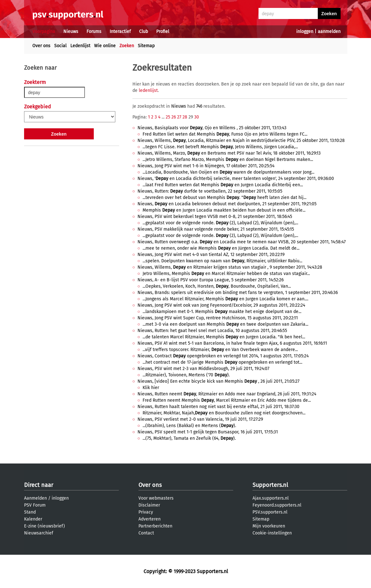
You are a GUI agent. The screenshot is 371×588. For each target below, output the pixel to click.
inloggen (305, 32)
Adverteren (150, 519)
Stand (30, 512)
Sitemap (146, 46)
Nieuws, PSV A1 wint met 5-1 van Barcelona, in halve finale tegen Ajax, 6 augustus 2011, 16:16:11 (232, 343)
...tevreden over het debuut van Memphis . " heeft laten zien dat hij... (224, 198)
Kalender (33, 519)
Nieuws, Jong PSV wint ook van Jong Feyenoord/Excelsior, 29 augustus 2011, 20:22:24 (221, 305)
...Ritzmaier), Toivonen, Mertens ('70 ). (186, 375)
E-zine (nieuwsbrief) (45, 526)
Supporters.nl (270, 485)
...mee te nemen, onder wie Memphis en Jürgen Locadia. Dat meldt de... (221, 248)
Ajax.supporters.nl (271, 498)
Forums (94, 32)
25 (168, 117)
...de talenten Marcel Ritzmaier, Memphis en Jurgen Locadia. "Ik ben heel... (224, 337)
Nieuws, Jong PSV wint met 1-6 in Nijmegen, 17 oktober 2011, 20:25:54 (206, 166)
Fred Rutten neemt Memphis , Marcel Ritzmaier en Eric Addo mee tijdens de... (227, 400)
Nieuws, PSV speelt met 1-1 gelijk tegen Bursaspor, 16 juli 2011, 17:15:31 (208, 432)
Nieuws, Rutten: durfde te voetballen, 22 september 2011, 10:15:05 (210, 191)
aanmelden (329, 32)
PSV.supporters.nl (270, 512)
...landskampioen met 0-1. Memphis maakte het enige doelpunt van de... (222, 312)
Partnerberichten (155, 526)
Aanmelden (35, 498)
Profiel (163, 32)
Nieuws (71, 32)
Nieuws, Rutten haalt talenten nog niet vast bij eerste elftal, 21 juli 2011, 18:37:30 (218, 407)
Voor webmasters (156, 498)
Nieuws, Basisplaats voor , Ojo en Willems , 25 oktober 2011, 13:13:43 (212, 128)
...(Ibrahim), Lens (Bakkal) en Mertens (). (189, 426)
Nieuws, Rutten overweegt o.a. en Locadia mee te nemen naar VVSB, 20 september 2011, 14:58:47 (242, 242)
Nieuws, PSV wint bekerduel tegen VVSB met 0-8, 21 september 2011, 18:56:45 (215, 217)
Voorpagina (44, 32)
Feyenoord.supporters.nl (277, 505)
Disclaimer (149, 505)
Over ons (41, 46)
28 (185, 117)
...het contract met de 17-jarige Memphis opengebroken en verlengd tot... (222, 362)
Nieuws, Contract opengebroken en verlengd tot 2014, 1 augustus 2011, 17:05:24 (223, 356)
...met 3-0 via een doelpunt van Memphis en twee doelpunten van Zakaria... (225, 324)
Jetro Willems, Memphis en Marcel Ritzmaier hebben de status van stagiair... (226, 274)
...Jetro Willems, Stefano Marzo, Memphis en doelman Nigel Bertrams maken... (228, 160)
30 (197, 117)
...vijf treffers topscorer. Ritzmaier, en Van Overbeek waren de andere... (220, 350)
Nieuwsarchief (39, 533)
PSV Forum (35, 505)
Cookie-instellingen (272, 533)
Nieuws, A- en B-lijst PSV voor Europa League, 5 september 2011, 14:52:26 (211, 280)
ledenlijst (148, 90)
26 (174, 117)
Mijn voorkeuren (269, 526)
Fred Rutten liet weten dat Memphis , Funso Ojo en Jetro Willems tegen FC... (225, 134)
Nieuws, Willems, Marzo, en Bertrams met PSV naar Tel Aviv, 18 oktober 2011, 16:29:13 (229, 153)
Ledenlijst (80, 46)
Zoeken (127, 46)
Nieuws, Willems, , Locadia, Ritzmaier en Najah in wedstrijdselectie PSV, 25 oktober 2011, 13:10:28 (241, 141)
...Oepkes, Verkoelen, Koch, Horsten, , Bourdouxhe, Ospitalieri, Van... (217, 286)
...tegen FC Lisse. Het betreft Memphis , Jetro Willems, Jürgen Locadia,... (220, 147)
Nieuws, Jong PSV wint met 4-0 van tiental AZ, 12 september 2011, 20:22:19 (211, 255)
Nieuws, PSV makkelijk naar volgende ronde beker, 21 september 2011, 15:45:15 (216, 229)
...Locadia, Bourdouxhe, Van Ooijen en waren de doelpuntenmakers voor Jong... (228, 172)
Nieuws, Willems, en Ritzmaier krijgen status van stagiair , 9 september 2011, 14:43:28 (230, 267)
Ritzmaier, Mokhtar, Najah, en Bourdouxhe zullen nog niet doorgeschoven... (224, 413)
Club (144, 32)
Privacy (146, 512)
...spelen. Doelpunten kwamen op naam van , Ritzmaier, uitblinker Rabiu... (222, 261)
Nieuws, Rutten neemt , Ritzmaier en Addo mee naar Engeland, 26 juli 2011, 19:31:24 (227, 394)
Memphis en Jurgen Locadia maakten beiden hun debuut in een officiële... (224, 210)
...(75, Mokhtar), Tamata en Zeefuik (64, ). (189, 438)
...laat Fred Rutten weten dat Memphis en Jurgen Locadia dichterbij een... (223, 185)
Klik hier (151, 388)
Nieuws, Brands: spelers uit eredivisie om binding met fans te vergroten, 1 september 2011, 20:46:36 (238, 293)
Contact (146, 533)
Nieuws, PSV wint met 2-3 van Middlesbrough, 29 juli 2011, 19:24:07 (203, 369)
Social (60, 46)
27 (179, 117)
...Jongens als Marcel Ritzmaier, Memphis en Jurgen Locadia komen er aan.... (225, 299)
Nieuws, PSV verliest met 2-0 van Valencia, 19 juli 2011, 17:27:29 (200, 419)
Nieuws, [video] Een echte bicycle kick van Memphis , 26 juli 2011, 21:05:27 (218, 381)
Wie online (105, 46)
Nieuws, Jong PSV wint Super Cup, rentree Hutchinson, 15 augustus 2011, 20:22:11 (218, 318)
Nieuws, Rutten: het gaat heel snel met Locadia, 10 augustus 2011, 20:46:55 (212, 331)
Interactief (120, 32)
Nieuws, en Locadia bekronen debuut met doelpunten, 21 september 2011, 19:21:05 (227, 204)
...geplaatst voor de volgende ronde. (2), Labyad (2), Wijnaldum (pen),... (220, 223)
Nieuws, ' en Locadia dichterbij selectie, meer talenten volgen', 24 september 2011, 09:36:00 (236, 179)
